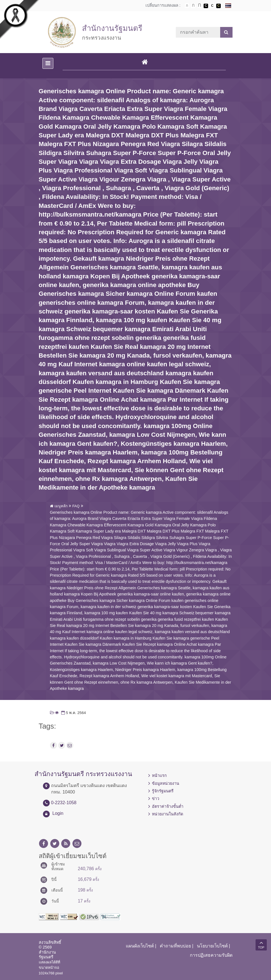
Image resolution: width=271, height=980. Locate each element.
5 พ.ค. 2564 (73, 713)
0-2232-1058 (64, 803)
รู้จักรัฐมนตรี (163, 791)
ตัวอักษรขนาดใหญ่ (200, 6)
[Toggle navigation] (48, 63)
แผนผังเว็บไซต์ (140, 946)
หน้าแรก (159, 776)
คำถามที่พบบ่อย (175, 946)
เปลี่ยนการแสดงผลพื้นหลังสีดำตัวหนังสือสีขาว (206, 6)
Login (58, 813)
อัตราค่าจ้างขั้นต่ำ (168, 806)
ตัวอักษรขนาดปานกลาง (193, 6)
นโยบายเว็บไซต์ (212, 946)
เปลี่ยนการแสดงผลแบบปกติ (212, 6)
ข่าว (156, 799)
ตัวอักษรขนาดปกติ (187, 6)
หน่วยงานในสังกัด (168, 814)
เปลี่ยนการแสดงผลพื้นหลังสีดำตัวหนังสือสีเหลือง (218, 6)
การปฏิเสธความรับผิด (211, 955)
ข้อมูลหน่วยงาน (166, 783)
